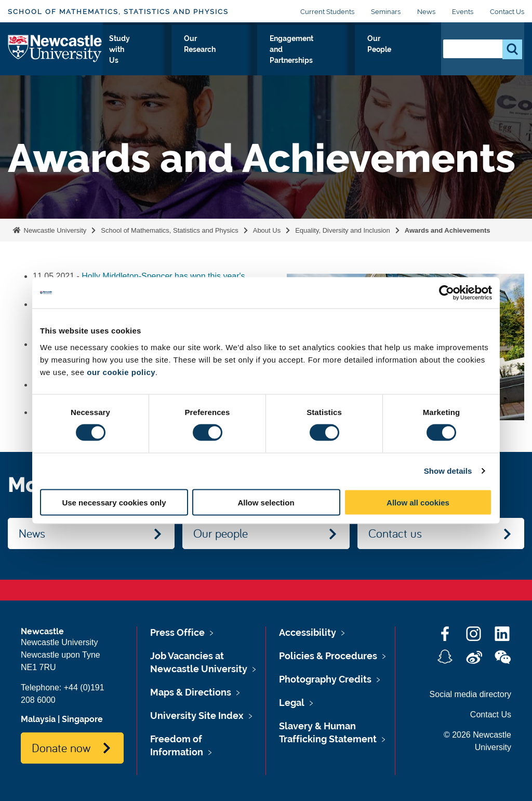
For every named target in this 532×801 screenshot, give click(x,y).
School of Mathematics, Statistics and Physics (118, 12)
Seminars (386, 12)
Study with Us (178, 57)
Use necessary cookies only (114, 502)
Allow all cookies (418, 502)
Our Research (237, 57)
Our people (221, 533)
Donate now (61, 747)
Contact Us (507, 12)
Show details (448, 471)
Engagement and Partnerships (324, 57)
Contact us (395, 533)
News (426, 12)
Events (463, 12)
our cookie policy (121, 372)
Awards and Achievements (448, 230)
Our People (407, 57)
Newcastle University (54, 230)
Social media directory (470, 694)
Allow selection (266, 502)
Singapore (82, 719)
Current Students (327, 12)
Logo (55, 54)
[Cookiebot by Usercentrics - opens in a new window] (447, 293)
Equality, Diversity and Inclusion (343, 230)
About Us (125, 57)
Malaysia (38, 719)
